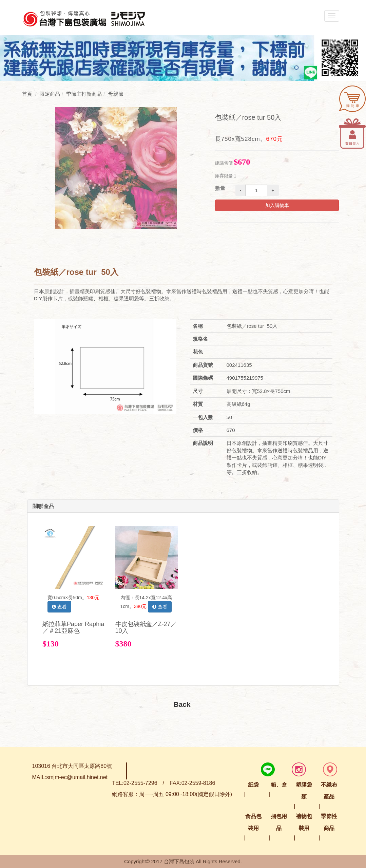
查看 (59, 607)
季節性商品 (329, 822)
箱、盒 (279, 785)
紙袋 (253, 785)
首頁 (27, 94)
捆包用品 (279, 822)
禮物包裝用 (304, 822)
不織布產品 (329, 791)
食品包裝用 (253, 822)
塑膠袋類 (304, 791)
